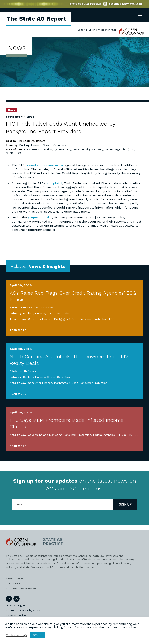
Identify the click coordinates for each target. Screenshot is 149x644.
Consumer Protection (38, 149)
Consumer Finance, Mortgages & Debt (53, 319)
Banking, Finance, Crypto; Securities (43, 145)
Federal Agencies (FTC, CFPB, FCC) (116, 435)
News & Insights (16, 605)
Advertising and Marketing (45, 435)
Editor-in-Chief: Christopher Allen (97, 30)
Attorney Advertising (21, 588)
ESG (112, 319)
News (11, 110)
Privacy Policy (15, 578)
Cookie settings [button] (16, 635)
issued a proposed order (45, 165)
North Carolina (29, 371)
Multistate (26, 308)
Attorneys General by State (23, 610)
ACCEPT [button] (38, 635)
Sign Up (125, 505)
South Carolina (44, 308)
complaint (54, 183)
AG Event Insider (16, 616)
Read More (18, 330)
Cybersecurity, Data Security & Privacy (78, 149)
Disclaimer (13, 583)
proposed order (40, 217)
